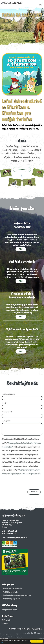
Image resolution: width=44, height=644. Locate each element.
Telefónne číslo (7, 412)
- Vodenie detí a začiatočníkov (12, 589)
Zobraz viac (22, 170)
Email (5, 624)
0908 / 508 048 (12, 531)
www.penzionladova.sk (9, 609)
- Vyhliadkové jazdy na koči (11, 599)
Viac (21, 249)
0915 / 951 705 (11, 533)
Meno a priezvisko (8, 394)
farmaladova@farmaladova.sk (17, 538)
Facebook (6, 620)
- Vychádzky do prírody (10, 592)
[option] (22, 25)
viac (2, 642)
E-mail (4, 403)
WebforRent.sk (37, 633)
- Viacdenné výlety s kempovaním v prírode (16, 595)
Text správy (6, 421)
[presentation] (17, 482)
